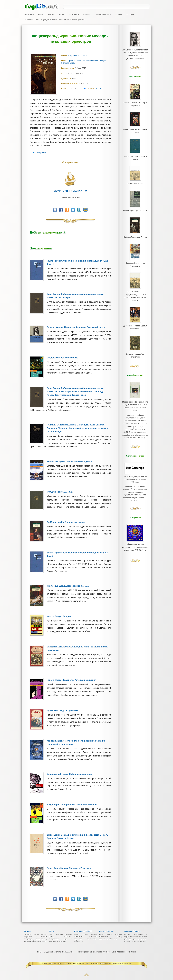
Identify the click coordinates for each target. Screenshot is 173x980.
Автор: (64, 56)
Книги (41, 14)
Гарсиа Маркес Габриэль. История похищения (71, 680)
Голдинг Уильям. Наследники (62, 358)
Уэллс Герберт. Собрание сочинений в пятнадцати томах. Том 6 (77, 554)
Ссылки (119, 14)
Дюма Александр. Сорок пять (63, 710)
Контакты (131, 952)
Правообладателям (70, 197)
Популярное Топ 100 (83, 931)
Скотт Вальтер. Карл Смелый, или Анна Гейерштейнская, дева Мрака (77, 648)
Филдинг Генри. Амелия (60, 492)
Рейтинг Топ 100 (106, 931)
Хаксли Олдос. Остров (59, 616)
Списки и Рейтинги (103, 14)
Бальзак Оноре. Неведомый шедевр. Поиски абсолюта (76, 327)
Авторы (51, 14)
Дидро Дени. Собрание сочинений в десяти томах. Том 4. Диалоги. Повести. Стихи (77, 837)
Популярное (74, 14)
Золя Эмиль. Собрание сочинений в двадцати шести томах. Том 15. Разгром (79, 296)
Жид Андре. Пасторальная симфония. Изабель (72, 804)
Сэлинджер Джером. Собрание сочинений (69, 774)
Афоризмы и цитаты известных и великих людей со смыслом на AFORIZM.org (135, 509)
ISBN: (64, 73)
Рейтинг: (65, 84)
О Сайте (130, 14)
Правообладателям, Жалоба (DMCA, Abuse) (56, 952)
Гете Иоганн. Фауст (135, 175)
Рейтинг (87, 14)
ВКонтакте (97, 952)
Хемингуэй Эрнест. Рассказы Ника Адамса (69, 461)
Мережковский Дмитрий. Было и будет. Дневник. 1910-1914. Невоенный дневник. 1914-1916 (135, 381)
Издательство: (68, 68)
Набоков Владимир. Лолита (135, 225)
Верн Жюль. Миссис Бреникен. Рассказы (69, 868)
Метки (61, 14)
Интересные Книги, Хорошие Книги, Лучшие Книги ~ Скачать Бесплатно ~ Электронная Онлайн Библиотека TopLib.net (89, 963)
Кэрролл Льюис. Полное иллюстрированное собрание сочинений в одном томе (76, 743)
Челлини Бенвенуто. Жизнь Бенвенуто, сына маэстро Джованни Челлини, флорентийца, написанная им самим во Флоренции (77, 428)
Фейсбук (107, 952)
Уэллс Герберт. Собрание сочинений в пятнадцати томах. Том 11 (77, 263)
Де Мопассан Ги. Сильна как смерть (66, 522)
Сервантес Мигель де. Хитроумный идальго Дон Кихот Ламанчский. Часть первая (135, 279)
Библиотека (29, 14)
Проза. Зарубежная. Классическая (83, 61)
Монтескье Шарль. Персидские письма (68, 586)
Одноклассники (118, 952)
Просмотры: (67, 78)
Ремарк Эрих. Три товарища (135, 200)
